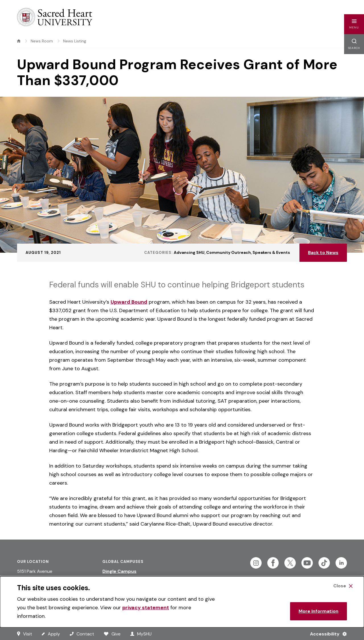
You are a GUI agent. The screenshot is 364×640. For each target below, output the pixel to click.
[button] (354, 24)
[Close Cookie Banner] (343, 586)
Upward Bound (129, 302)
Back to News (323, 253)
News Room (42, 41)
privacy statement (146, 608)
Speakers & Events (271, 252)
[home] (19, 41)
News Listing (75, 41)
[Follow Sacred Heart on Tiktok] (324, 563)
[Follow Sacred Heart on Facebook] (273, 563)
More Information (318, 611)
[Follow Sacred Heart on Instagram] (256, 563)
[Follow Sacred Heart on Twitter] (290, 563)
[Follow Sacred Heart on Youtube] (307, 563)
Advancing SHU (189, 252)
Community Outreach (228, 252)
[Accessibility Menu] (326, 634)
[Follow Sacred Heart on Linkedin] (341, 563)
